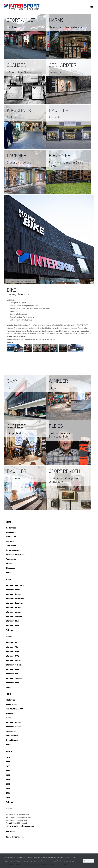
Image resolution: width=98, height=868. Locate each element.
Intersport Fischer (13, 660)
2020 (8, 775)
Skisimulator (11, 532)
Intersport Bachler (14, 607)
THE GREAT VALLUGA (14, 709)
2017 (8, 788)
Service (9, 563)
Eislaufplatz (11, 546)
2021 (8, 771)
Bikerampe (10, 568)
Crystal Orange (12, 740)
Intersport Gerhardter (15, 598)
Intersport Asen (12, 651)
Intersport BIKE (12, 621)
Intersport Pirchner (14, 616)
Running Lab (11, 537)
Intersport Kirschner (14, 603)
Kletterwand (11, 528)
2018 (8, 784)
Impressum (10, 831)
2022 (8, 766)
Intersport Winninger (15, 678)
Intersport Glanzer (14, 594)
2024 (8, 757)
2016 (8, 793)
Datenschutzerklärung (15, 837)
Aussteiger (10, 713)
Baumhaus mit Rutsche (15, 554)
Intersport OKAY (12, 625)
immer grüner (12, 704)
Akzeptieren (88, 861)
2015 (8, 797)
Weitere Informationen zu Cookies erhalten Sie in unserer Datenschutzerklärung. (36, 864)
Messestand (11, 731)
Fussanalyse (11, 559)
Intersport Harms (13, 590)
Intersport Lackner (14, 612)
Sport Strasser (12, 735)
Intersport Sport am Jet (15, 585)
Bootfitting (10, 541)
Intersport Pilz (12, 647)
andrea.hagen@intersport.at (22, 826)
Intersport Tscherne (14, 665)
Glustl (8, 718)
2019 (8, 779)
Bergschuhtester (13, 550)
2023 (8, 762)
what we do (10, 700)
